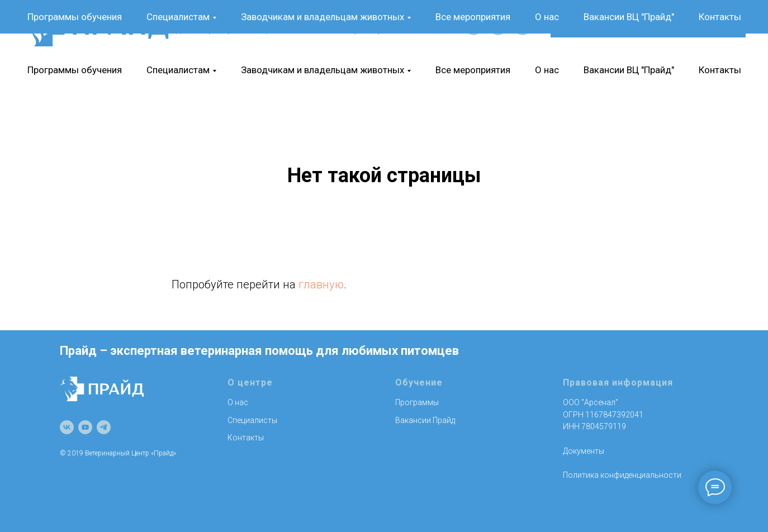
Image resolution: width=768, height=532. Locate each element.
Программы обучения (75, 70)
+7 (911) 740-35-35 (389, 27)
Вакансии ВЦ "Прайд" (629, 70)
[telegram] (523, 27)
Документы (584, 451)
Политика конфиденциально (616, 475)
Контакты (720, 70)
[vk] (473, 27)
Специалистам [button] (178, 70)
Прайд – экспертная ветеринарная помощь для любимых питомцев (259, 351)
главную (321, 284)
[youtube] (498, 27)
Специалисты (252, 420)
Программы (417, 402)
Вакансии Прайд (425, 420)
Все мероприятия (473, 70)
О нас (547, 70)
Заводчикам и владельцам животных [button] (323, 70)
